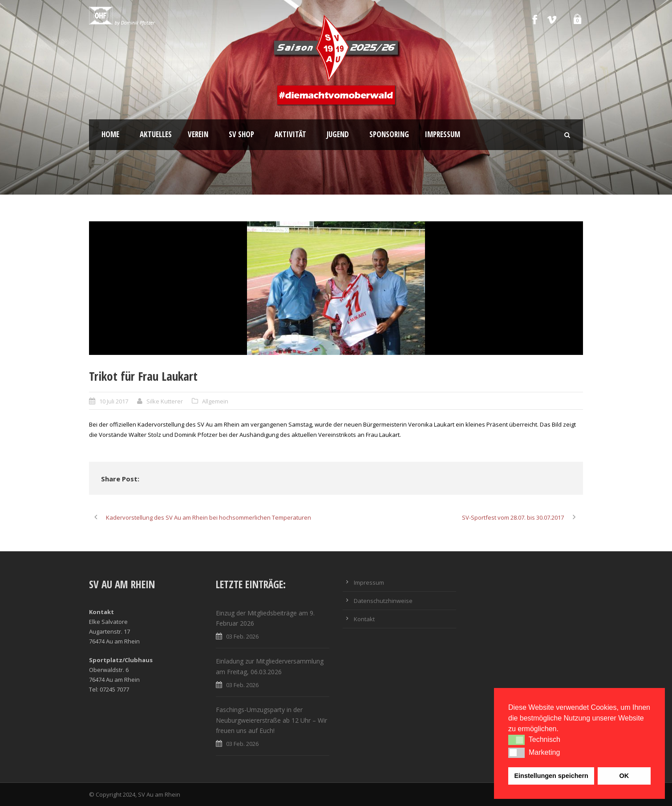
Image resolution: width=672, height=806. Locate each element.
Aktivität (290, 134)
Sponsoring (389, 134)
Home (110, 134)
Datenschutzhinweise (383, 601)
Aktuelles (156, 134)
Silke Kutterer (165, 401)
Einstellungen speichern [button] (551, 776)
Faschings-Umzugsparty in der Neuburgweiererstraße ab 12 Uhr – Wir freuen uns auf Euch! (271, 720)
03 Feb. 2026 (242, 636)
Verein (198, 134)
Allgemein (215, 401)
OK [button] (624, 776)
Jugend (338, 134)
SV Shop (241, 134)
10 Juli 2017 (114, 401)
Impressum (443, 134)
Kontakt (364, 619)
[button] (516, 740)
